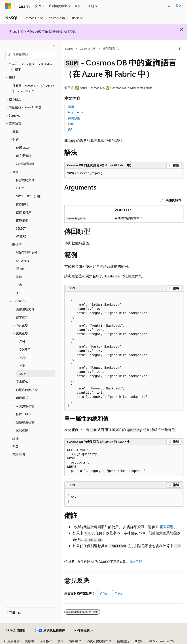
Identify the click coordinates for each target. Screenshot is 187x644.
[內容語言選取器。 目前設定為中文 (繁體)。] (16, 631)
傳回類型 (74, 118)
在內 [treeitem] (19, 285)
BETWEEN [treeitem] (22, 261)
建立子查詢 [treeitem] (24, 156)
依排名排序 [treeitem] (24, 212)
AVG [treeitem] (22, 341)
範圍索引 (166, 527)
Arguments (75, 112)
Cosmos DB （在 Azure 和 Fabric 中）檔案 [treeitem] (31, 67)
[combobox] (30, 55)
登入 (179, 6)
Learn (69, 49)
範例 (71, 124)
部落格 (44, 641)
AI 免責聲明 (12, 641)
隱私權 (74, 641)
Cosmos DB (88, 49)
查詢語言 (109, 49)
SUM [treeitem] (23, 374)
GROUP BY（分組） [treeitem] (30, 196)
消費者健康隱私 (97, 641)
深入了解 (136, 561)
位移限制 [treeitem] (22, 204)
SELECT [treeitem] (21, 228)
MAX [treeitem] (23, 357)
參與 (61, 641)
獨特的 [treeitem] (21, 269)
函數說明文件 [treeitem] (25, 309)
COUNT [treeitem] (25, 349)
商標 (138, 641)
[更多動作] (180, 49)
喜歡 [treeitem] (19, 277)
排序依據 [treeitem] (22, 220)
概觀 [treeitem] (15, 131)
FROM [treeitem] (20, 188)
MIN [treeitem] (22, 365)
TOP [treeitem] (19, 293)
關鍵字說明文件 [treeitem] (27, 252)
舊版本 (30, 641)
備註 (71, 129)
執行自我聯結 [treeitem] (25, 164)
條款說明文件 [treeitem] (25, 180)
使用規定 (123, 641)
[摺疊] (54, 45)
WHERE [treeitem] (21, 236)
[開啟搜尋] (169, 6)
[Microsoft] (8, 6)
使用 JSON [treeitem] (23, 148)
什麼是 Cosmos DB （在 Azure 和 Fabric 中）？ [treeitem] (33, 88)
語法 (71, 106)
